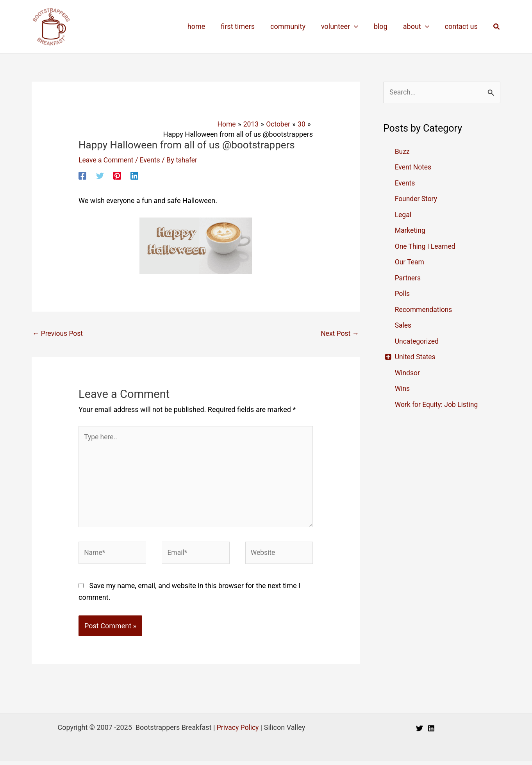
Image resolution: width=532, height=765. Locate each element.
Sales (403, 325)
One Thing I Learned (426, 247)
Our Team (410, 262)
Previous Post (58, 333)
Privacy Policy (238, 732)
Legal (403, 215)
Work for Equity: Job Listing (438, 405)
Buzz (403, 152)
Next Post (339, 333)
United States (416, 357)
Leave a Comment (107, 160)
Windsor (408, 373)
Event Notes (414, 167)
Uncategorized (418, 341)
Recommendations (424, 310)
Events (152, 160)
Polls (403, 294)
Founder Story (417, 199)
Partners (408, 278)
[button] (497, 27)
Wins (403, 389)
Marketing (411, 231)
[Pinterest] (117, 175)
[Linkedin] (134, 175)
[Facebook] (82, 175)
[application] (360, 27)
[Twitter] (100, 175)
